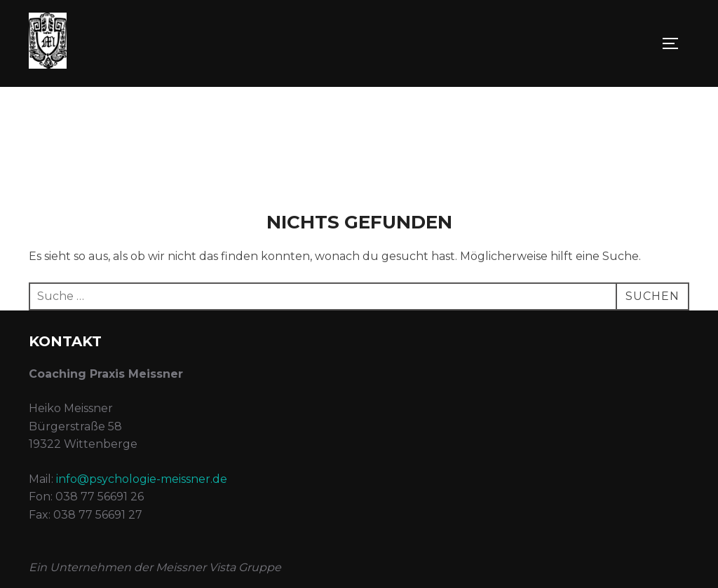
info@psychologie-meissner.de (142, 479)
